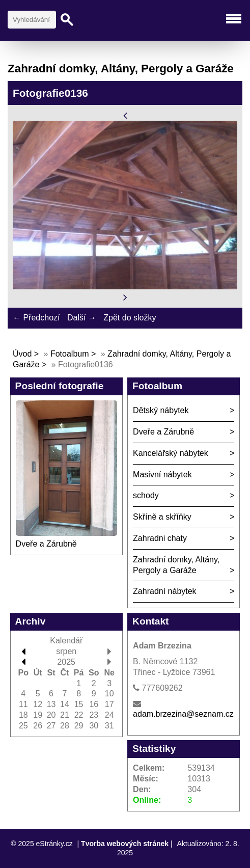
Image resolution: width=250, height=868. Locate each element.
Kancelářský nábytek (171, 453)
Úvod (22, 354)
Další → (82, 318)
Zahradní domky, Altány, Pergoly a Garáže (176, 565)
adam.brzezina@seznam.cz (183, 714)
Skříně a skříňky (162, 517)
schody (146, 495)
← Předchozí (36, 318)
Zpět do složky (130, 318)
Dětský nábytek (161, 410)
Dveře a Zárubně (46, 544)
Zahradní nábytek (165, 591)
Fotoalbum (70, 354)
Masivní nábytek (162, 474)
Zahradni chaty (160, 538)
